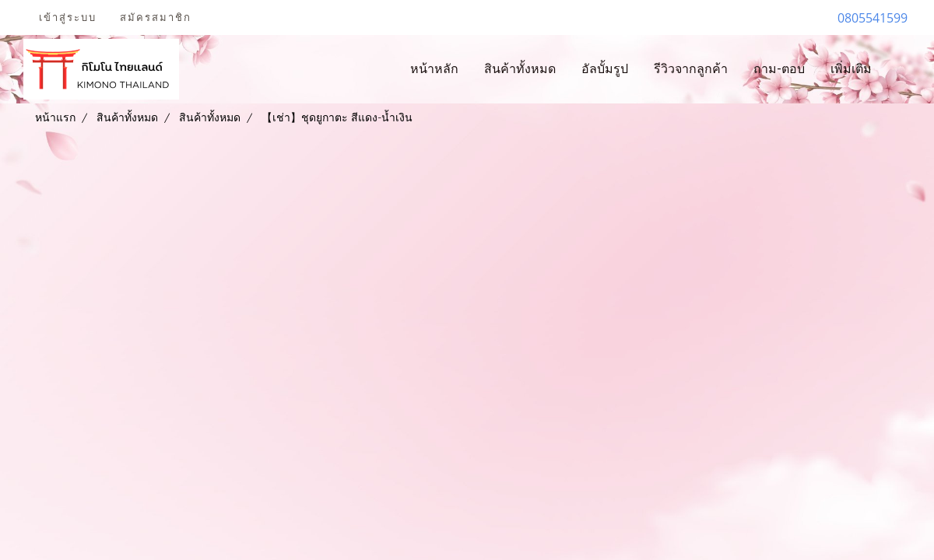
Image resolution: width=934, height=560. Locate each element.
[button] (898, 69)
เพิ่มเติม (851, 69)
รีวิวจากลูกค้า (691, 69)
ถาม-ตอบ (779, 69)
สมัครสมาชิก (156, 17)
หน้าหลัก (434, 69)
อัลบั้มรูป (605, 69)
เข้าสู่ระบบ (68, 17)
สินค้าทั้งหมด (520, 69)
